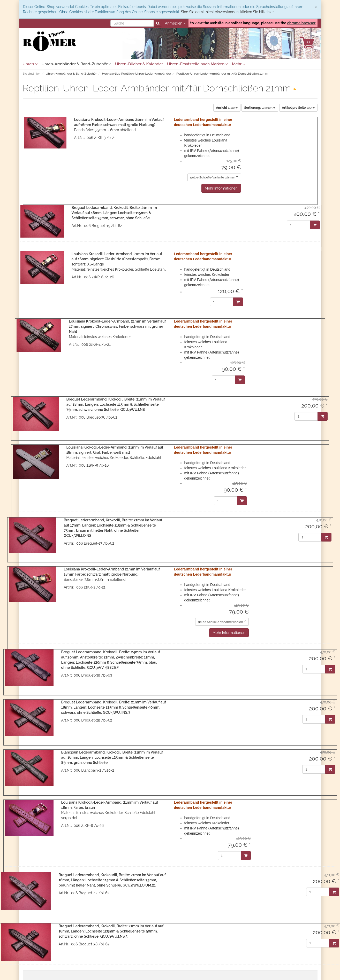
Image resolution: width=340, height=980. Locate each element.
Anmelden (175, 23)
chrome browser (301, 23)
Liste (227, 108)
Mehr (239, 64)
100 (298, 108)
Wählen (260, 108)
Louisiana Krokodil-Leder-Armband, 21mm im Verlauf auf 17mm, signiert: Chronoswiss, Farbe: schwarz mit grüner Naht (118, 326)
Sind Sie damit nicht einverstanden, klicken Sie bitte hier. (228, 12)
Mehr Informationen (221, 188)
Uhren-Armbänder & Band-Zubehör (76, 64)
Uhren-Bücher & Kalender (139, 64)
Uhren (30, 64)
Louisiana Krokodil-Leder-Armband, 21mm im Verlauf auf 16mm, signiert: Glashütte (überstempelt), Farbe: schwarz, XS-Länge (117, 259)
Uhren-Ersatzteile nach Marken (198, 64)
